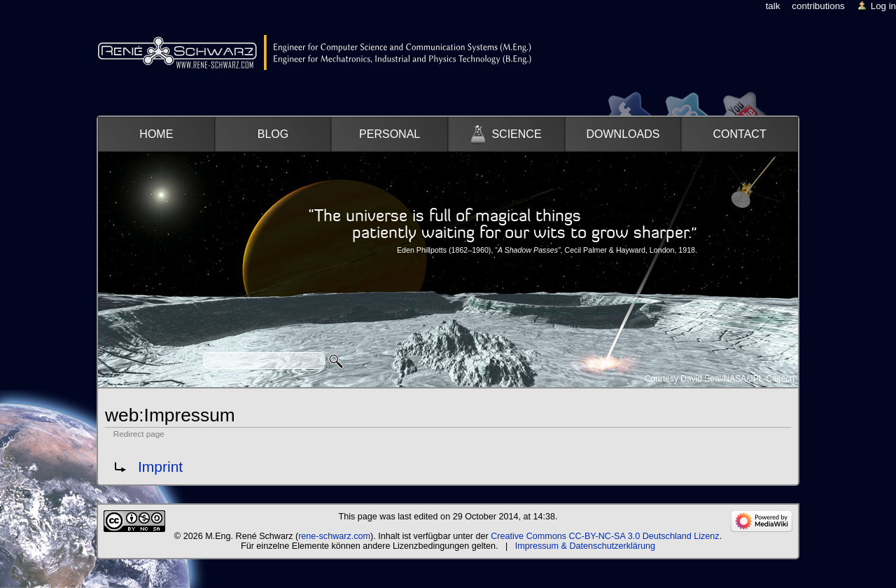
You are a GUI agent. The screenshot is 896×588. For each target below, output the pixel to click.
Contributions (818, 6)
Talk (773, 6)
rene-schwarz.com (334, 536)
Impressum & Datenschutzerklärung (585, 546)
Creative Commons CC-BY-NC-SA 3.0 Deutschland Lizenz (605, 536)
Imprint (160, 467)
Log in (883, 6)
